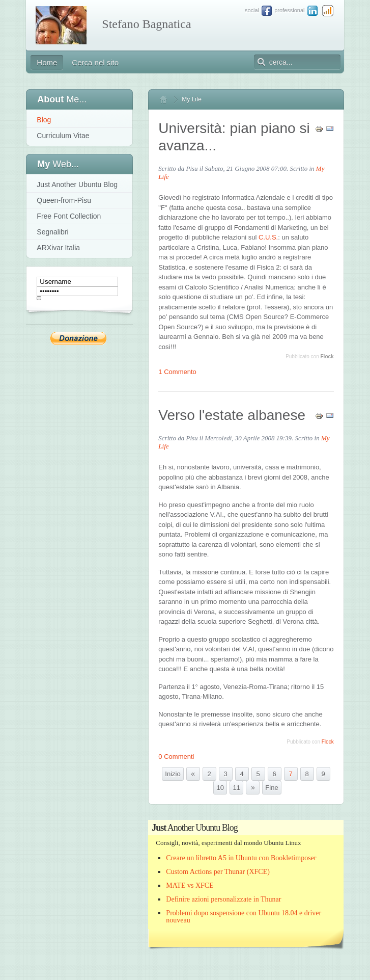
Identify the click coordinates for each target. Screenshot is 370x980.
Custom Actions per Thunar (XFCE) (218, 872)
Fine (272, 788)
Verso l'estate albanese (232, 415)
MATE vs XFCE (190, 885)
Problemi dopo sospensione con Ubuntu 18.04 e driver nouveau (244, 917)
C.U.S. (268, 237)
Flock (327, 356)
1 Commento (177, 372)
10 (220, 788)
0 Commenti (176, 757)
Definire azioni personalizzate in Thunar (223, 899)
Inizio (173, 774)
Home (168, 99)
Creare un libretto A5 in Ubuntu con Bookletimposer (241, 858)
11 (237, 788)
